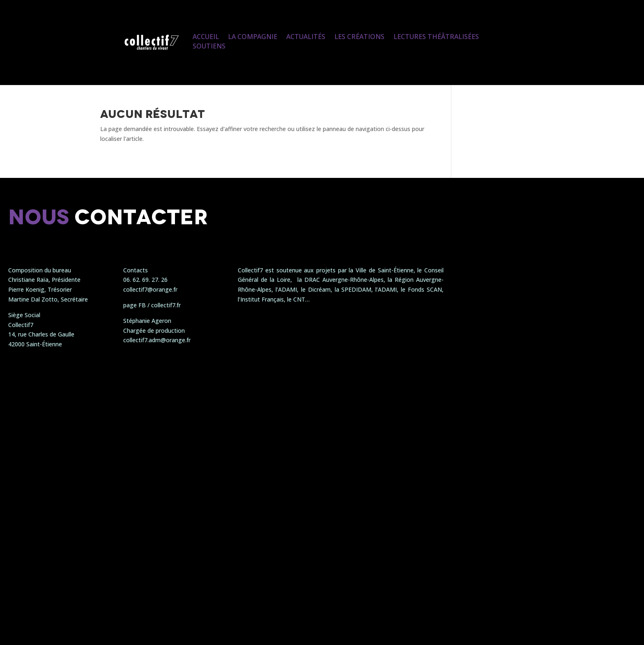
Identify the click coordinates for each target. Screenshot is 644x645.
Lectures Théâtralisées (436, 37)
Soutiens (209, 46)
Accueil (206, 37)
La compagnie (253, 37)
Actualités (306, 37)
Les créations (359, 37)
